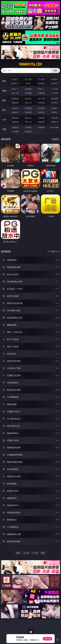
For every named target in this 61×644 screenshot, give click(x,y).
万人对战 (41, 79)
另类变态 (54, 103)
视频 (4, 91)
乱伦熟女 (41, 103)
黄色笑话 (41, 122)
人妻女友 (41, 118)
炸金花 (28, 83)
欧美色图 (41, 108)
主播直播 (41, 93)
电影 (4, 100)
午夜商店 (28, 127)
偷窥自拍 (15, 108)
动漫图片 (54, 108)
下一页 (35, 553)
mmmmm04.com (30, 64)
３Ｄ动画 (54, 89)
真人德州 (28, 79)
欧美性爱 (54, 99)
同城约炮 (15, 127)
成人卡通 (41, 99)
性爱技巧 (54, 122)
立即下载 (47, 639)
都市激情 (15, 118)
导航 (4, 129)
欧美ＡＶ (41, 89)
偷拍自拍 (28, 99)
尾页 (43, 553)
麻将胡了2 (15, 83)
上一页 (26, 553)
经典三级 (28, 103)
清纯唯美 (28, 112)
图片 (4, 110)
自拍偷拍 (28, 89)
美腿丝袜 (15, 112)
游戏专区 (54, 79)
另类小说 (28, 122)
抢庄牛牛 (54, 83)
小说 (4, 120)
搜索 (55, 70)
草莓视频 (41, 127)
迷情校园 (15, 122)
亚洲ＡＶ (15, 89)
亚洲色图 (28, 108)
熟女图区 (41, 112)
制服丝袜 (15, 103)
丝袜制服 (28, 93)
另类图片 (54, 112)
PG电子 (15, 79)
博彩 (4, 81)
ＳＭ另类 (54, 93)
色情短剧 (28, 132)
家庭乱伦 (28, 118)
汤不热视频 (54, 127)
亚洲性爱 (15, 99)
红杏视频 (15, 132)
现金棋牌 (41, 83)
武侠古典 (54, 118)
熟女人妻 (15, 93)
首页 (18, 553)
